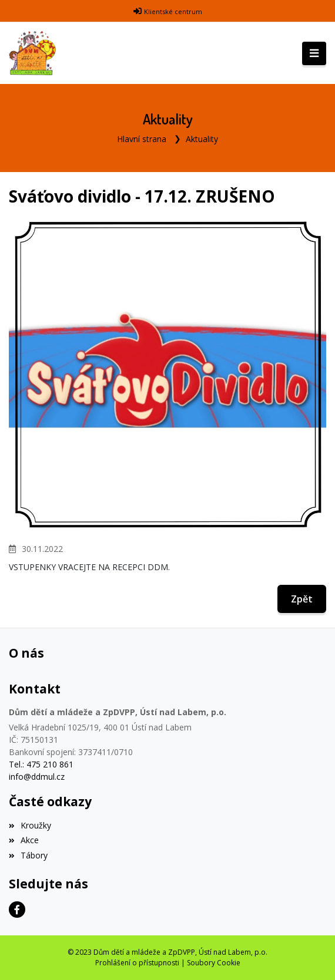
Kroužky (30, 825)
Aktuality (202, 139)
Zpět (302, 599)
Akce (24, 840)
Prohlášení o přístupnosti (137, 963)
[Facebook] (17, 910)
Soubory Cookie (214, 963)
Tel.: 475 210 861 (41, 764)
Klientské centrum (173, 11)
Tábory (28, 855)
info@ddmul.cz (37, 777)
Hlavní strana (142, 139)
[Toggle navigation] (314, 53)
